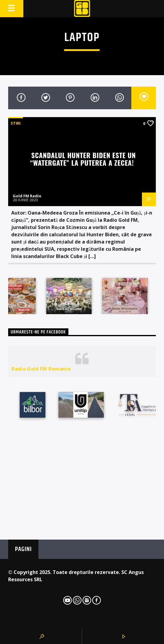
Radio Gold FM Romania (41, 369)
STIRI (16, 123)
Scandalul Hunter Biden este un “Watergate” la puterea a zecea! (83, 159)
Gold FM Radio (27, 196)
